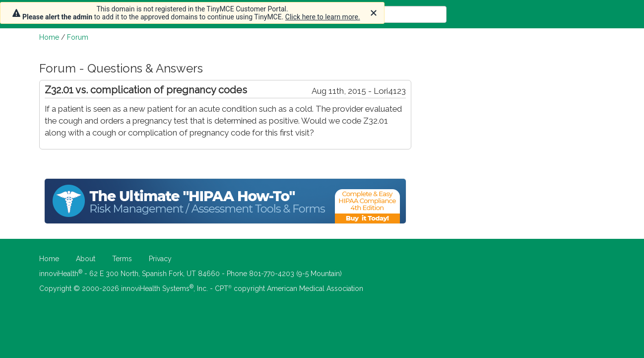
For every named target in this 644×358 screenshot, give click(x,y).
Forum (78, 37)
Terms (122, 259)
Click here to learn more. (323, 17)
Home (49, 37)
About (86, 259)
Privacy (160, 259)
